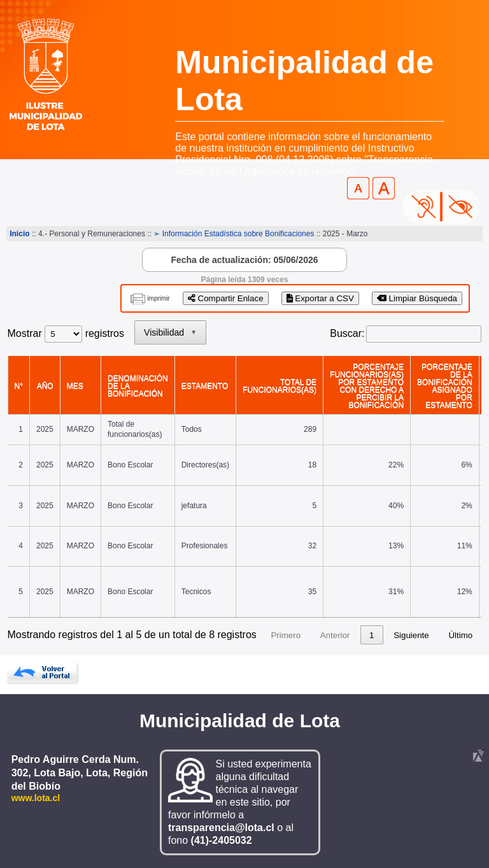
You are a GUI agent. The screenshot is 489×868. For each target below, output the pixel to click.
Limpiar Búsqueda (417, 298)
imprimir (159, 298)
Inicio (19, 234)
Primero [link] (286, 635)
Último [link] (460, 635)
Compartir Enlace (226, 298)
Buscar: (347, 333)
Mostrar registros (66, 333)
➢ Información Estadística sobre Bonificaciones (234, 234)
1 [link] (372, 635)
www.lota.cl (36, 798)
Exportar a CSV (320, 298)
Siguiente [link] (411, 635)
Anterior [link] (335, 635)
